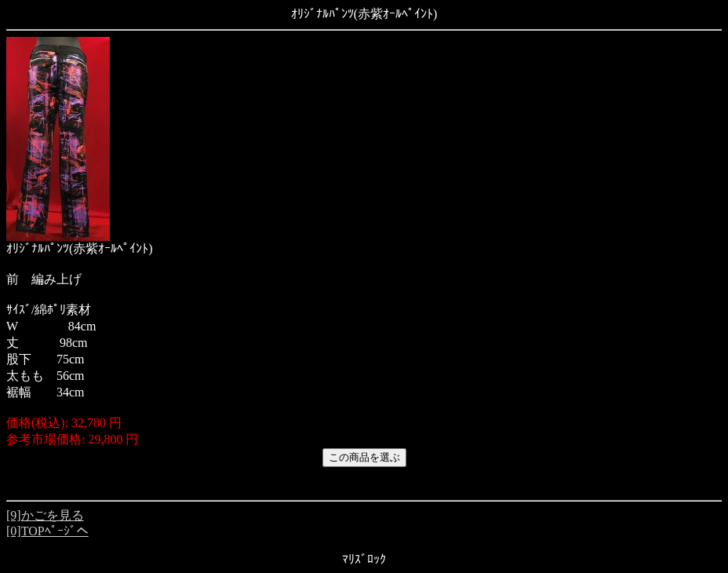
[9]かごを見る (45, 515)
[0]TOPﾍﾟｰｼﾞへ (47, 531)
